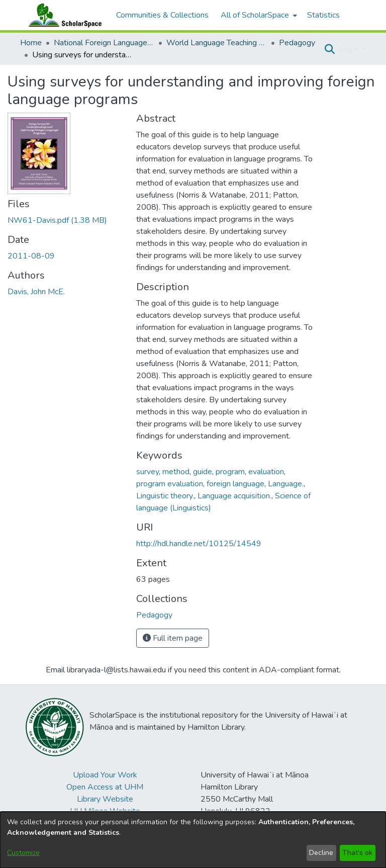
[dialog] (193, 840)
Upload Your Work (105, 775)
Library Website (105, 799)
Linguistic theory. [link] (165, 496)
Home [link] (31, 43)
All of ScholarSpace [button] (255, 15)
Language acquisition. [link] (234, 496)
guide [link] (203, 472)
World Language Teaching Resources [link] (217, 43)
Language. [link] (286, 484)
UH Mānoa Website (105, 811)
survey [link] (148, 472)
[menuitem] (258, 15)
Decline (321, 853)
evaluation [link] (266, 472)
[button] (329, 49)
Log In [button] (350, 49)
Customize (23, 853)
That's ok (357, 853)
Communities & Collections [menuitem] (162, 15)
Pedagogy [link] (297, 43)
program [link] (230, 472)
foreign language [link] (235, 484)
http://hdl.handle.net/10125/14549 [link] (199, 544)
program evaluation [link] (170, 484)
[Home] (63, 15)
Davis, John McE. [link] (36, 292)
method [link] (176, 472)
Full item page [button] (173, 638)
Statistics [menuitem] (323, 15)
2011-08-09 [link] (31, 256)
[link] (57, 220)
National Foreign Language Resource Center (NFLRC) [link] (104, 43)
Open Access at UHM (105, 787)
